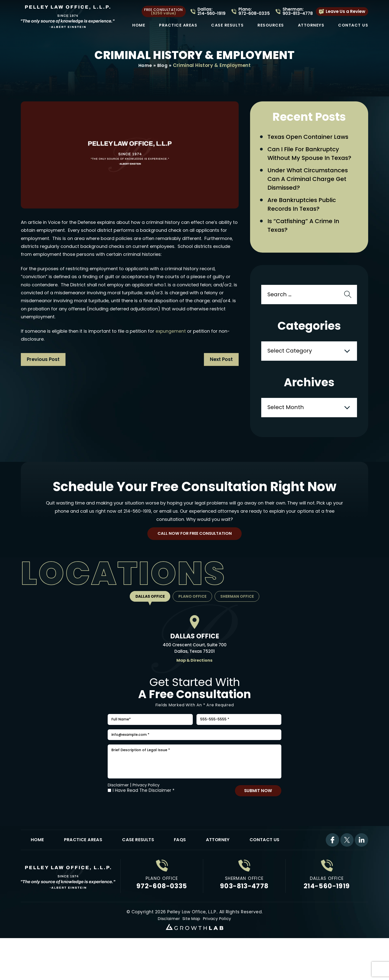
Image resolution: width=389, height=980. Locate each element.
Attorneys (311, 25)
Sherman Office (240, 618)
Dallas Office (147, 618)
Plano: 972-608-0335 (254, 11)
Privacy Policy (149, 818)
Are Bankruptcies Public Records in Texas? (306, 221)
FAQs (187, 875)
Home (139, 25)
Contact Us (353, 25)
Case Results (227, 25)
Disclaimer (119, 818)
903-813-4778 (244, 921)
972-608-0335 (162, 921)
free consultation (163, 11)
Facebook (332, 875)
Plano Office (192, 618)
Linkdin (361, 875)
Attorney (227, 875)
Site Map (191, 954)
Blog (163, 66)
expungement (171, 331)
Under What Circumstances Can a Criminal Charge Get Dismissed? (313, 193)
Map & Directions (194, 682)
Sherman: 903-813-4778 (298, 11)
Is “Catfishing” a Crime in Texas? (308, 244)
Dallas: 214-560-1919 (211, 11)
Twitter (346, 875)
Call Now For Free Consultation (194, 554)
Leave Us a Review (345, 11)
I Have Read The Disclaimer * (144, 823)
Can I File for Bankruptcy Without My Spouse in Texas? (308, 160)
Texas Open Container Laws (313, 137)
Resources (271, 25)
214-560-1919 (137, 531)
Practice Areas (178, 25)
